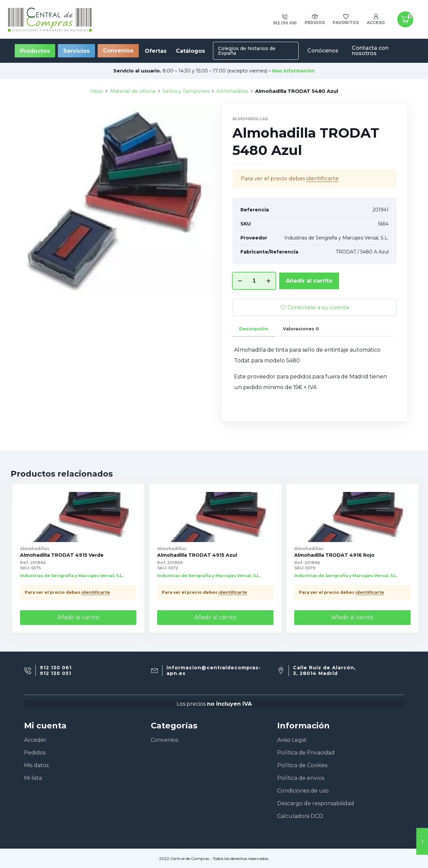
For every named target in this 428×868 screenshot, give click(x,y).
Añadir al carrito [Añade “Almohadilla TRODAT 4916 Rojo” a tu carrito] (352, 617)
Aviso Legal (292, 740)
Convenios (118, 51)
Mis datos (36, 765)
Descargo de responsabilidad (316, 803)
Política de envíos (301, 778)
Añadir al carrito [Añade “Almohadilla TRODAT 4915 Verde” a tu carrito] (78, 617)
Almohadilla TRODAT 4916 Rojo (334, 555)
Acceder (35, 740)
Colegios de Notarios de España (247, 51)
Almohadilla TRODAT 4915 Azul (197, 555)
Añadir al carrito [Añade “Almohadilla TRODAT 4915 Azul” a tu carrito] (215, 617)
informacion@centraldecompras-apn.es (214, 671)
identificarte (96, 592)
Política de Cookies (302, 765)
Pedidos (35, 753)
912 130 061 (56, 668)
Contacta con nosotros (370, 51)
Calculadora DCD (300, 816)
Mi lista (33, 778)
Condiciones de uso (303, 791)
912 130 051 (56, 673)
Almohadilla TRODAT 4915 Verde (62, 555)
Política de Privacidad (306, 753)
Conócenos (323, 51)
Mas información (293, 71)
